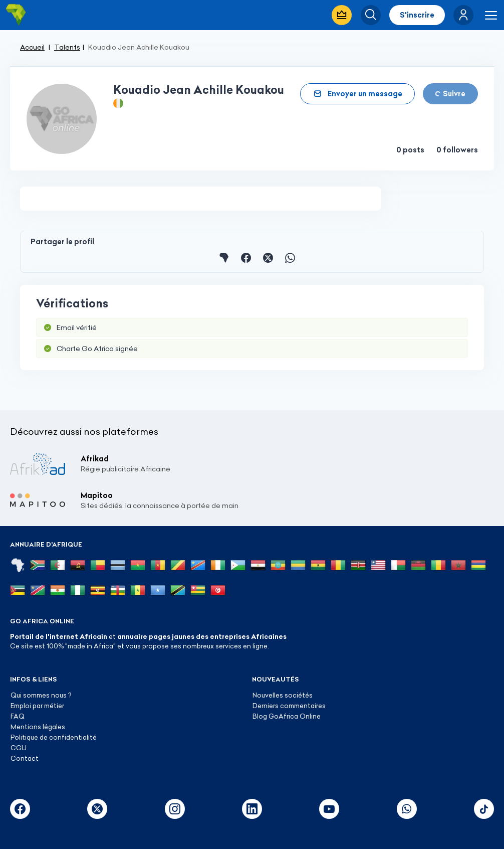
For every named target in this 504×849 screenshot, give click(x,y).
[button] (463, 15)
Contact (25, 758)
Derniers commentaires (289, 706)
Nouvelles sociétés (283, 695)
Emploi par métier (37, 706)
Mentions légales (38, 727)
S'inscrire (417, 15)
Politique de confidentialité (54, 737)
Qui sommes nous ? (41, 695)
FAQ (18, 716)
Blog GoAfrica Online (287, 716)
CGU (19, 748)
